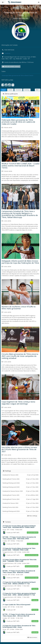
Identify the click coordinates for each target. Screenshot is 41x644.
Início (2, 7)
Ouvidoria (7, 53)
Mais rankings (32, 516)
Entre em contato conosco (11, 66)
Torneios (18, 90)
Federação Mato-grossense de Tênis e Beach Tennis (17, 75)
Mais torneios (32, 637)
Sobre (10, 90)
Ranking (27, 90)
